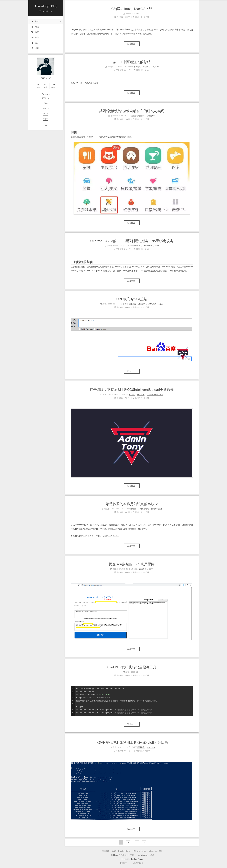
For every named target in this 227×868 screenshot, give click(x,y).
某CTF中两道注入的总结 (132, 62)
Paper (46, 119)
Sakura (46, 108)
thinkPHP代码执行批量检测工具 (132, 667)
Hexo (116, 855)
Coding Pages (137, 859)
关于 (35, 43)
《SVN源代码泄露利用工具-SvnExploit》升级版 (132, 742)
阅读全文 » (132, 44)
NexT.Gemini (142, 855)
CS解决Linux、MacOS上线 (132, 9)
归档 (35, 27)
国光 (46, 103)
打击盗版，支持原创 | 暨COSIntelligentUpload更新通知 (132, 390)
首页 (35, 21)
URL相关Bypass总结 (132, 299)
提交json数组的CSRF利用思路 (132, 564)
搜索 (35, 48)
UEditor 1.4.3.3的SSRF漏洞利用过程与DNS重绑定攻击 (132, 241)
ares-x (46, 113)
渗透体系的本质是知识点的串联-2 (132, 504)
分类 (35, 37)
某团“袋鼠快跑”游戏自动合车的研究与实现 (132, 111)
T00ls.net (46, 98)
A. (46, 124)
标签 (35, 32)
